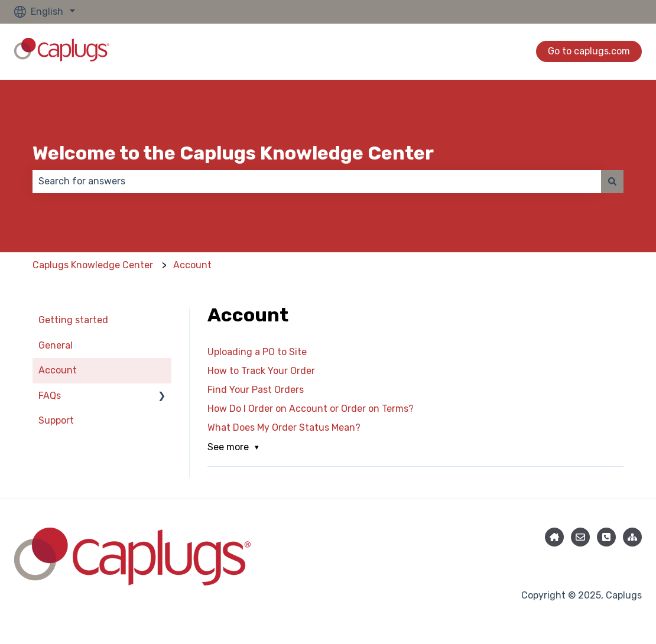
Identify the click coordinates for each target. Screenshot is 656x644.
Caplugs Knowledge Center (93, 265)
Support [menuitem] (56, 420)
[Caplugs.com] (632, 537)
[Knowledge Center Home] (554, 537)
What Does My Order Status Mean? (284, 427)
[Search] (612, 181)
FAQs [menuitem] (50, 396)
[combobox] (317, 181)
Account (192, 265)
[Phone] (606, 537)
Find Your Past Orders (256, 390)
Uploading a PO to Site (257, 352)
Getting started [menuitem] (73, 320)
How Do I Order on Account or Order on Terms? (311, 409)
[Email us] (580, 537)
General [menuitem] (56, 345)
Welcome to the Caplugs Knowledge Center (233, 153)
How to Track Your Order (261, 371)
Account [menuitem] (58, 370)
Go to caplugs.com (589, 51)
